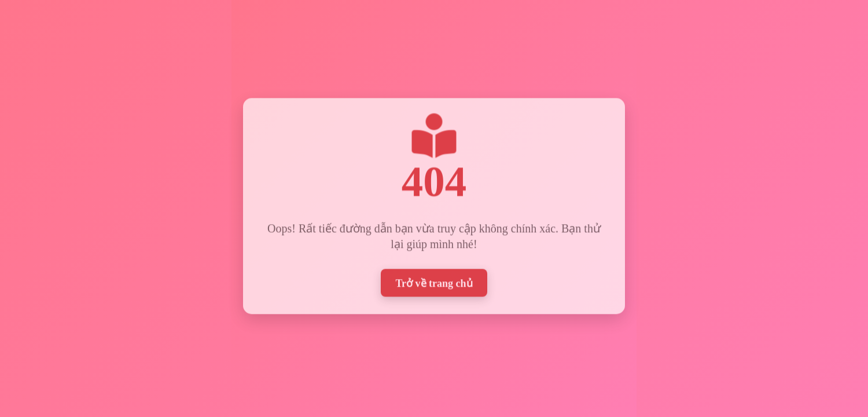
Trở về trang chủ (434, 282)
